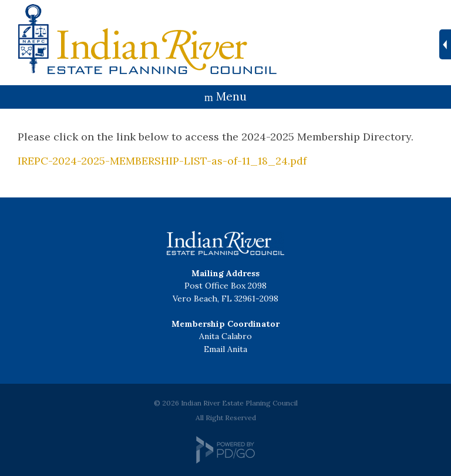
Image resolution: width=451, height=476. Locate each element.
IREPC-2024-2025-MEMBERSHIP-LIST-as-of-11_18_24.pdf (162, 161)
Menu (231, 96)
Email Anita (225, 349)
